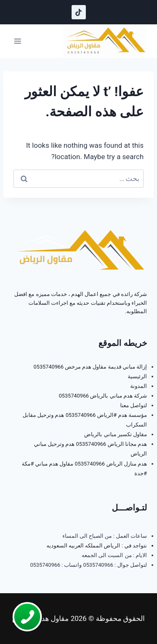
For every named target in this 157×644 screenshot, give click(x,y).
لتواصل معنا (134, 405)
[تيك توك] (79, 12)
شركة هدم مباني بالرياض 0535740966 (103, 396)
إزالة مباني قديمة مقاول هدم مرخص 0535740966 (90, 367)
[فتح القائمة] (18, 41)
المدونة (139, 386)
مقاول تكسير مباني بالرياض (116, 434)
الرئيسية (137, 376)
